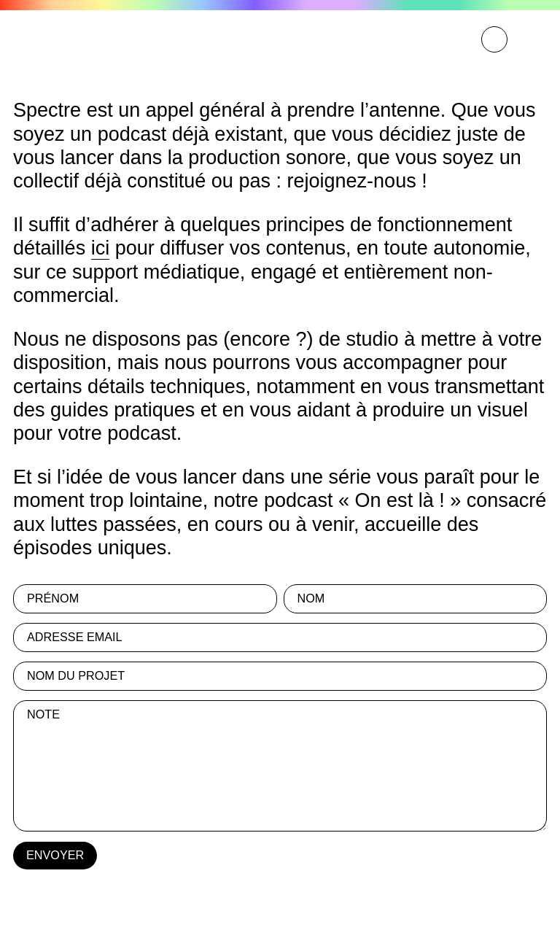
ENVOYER (55, 855)
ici (101, 248)
